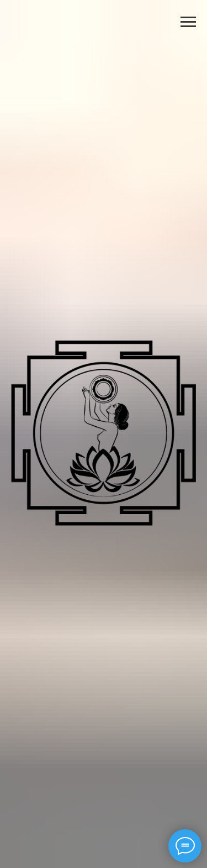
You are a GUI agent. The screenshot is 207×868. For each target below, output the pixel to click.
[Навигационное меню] (188, 22)
